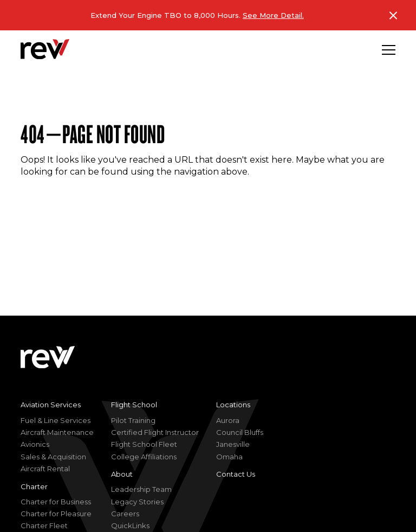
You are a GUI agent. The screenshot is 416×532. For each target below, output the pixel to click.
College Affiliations (144, 457)
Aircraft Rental (45, 469)
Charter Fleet (44, 525)
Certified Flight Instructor (155, 432)
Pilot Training (133, 420)
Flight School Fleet (144, 444)
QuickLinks (130, 525)
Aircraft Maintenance (57, 432)
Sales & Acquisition (53, 457)
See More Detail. (273, 15)
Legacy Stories (137, 502)
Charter (34, 486)
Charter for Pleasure (56, 514)
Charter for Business (56, 502)
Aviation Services (51, 405)
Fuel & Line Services (56, 420)
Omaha (229, 457)
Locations (233, 405)
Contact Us (236, 474)
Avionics (35, 444)
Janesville (233, 444)
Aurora (228, 420)
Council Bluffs (240, 432)
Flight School (134, 405)
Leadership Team (141, 489)
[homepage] (45, 49)
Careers (125, 514)
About (122, 474)
